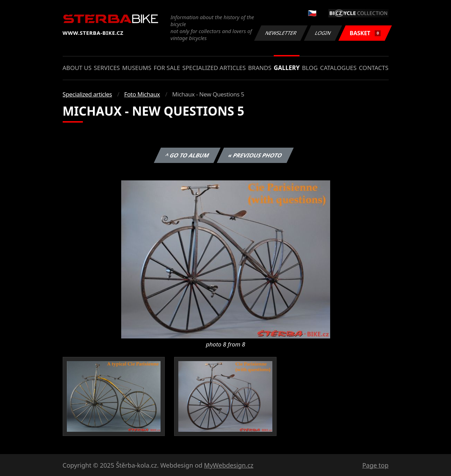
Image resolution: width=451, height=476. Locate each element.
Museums (137, 68)
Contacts (374, 68)
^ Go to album (187, 155)
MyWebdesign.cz (229, 465)
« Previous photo (255, 155)
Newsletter (281, 33)
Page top (375, 465)
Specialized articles (214, 68)
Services (107, 68)
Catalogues (338, 68)
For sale (167, 68)
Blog (310, 68)
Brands (260, 68)
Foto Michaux (142, 94)
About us (77, 68)
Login (323, 33)
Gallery (287, 68)
